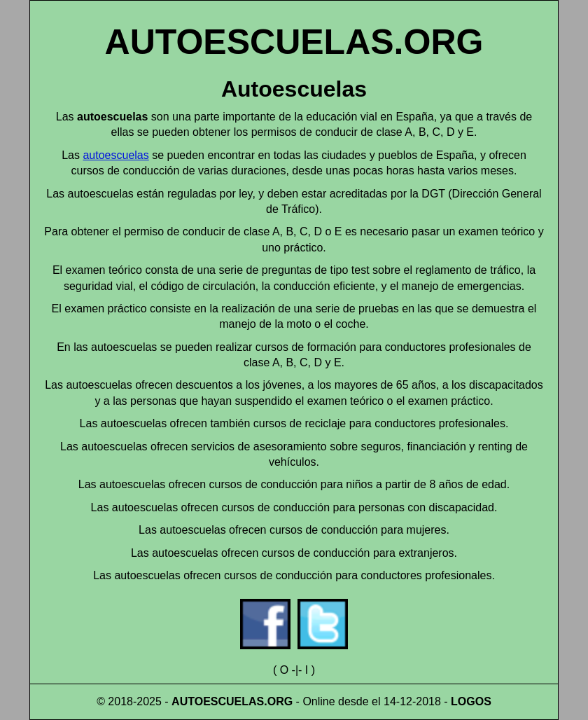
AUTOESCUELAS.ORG (294, 42)
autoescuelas (115, 155)
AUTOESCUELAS (218, 701)
